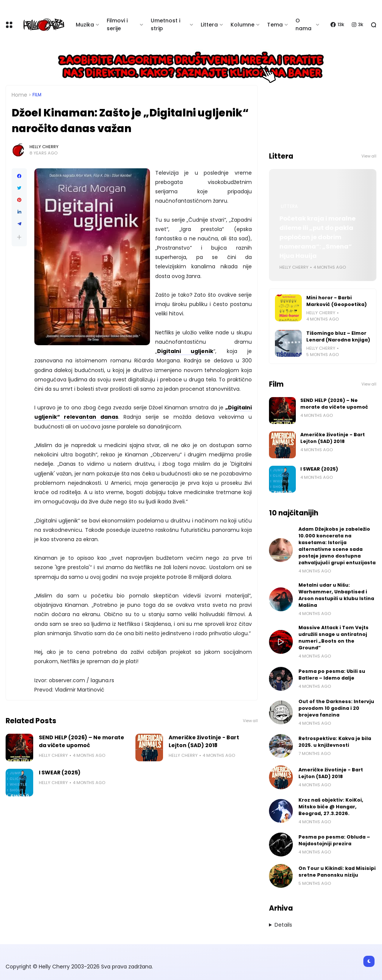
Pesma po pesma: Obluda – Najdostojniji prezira (334, 840)
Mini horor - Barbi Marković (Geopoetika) (336, 301)
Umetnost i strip (165, 24)
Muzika (85, 25)
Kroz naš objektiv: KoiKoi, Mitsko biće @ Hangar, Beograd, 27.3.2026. (331, 807)
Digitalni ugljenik (185, 351)
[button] (19, 237)
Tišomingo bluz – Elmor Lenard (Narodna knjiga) (338, 336)
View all (250, 721)
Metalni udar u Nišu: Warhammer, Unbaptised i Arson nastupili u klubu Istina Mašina (336, 595)
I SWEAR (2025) (60, 773)
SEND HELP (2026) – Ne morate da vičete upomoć (82, 741)
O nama (303, 24)
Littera (209, 25)
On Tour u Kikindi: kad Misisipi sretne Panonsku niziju (337, 872)
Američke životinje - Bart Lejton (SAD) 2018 (204, 741)
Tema (275, 25)
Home (19, 95)
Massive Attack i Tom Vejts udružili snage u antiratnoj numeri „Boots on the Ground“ (334, 638)
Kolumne (242, 25)
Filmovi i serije (117, 24)
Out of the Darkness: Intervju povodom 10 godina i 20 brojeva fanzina (336, 708)
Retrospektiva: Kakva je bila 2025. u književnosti (335, 742)
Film (37, 95)
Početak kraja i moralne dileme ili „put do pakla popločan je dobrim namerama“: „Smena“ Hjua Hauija (317, 237)
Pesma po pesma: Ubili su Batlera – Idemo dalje (332, 675)
